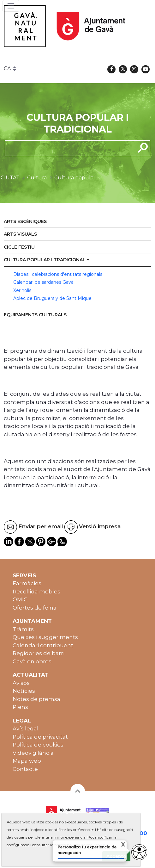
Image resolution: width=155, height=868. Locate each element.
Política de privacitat (40, 737)
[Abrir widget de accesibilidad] (139, 852)
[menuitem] (77, 222)
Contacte (25, 769)
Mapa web (27, 761)
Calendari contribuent (43, 645)
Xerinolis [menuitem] (22, 290)
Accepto (116, 856)
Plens (20, 707)
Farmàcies (27, 583)
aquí (105, 845)
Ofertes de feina (35, 608)
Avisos (21, 683)
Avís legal (26, 728)
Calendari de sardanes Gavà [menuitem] (43, 282)
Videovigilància (33, 753)
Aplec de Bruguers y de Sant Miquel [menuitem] (53, 298)
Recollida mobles (36, 592)
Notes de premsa (36, 699)
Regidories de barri (39, 653)
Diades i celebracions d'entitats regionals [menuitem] (58, 274)
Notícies (24, 691)
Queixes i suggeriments (45, 637)
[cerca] (68, 148)
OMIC (20, 599)
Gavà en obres (32, 661)
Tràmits (23, 629)
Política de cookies (38, 745)
